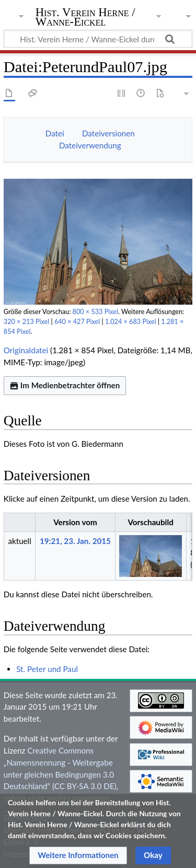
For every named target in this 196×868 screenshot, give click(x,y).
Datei (55, 133)
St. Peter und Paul (47, 669)
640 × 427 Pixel (77, 322)
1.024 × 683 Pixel (131, 322)
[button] (78, 855)
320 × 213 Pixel (26, 322)
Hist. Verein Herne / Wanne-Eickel (85, 18)
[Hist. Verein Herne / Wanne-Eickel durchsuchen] (98, 39)
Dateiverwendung (90, 145)
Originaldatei (26, 350)
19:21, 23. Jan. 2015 (75, 541)
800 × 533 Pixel (95, 312)
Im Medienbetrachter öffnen (65, 385)
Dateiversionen (108, 133)
